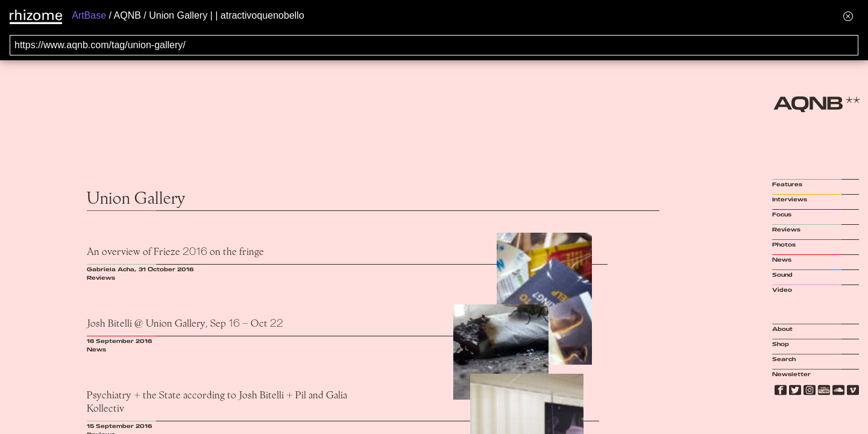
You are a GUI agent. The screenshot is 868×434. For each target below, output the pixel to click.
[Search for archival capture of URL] (434, 45)
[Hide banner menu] (848, 16)
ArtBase (89, 15)
